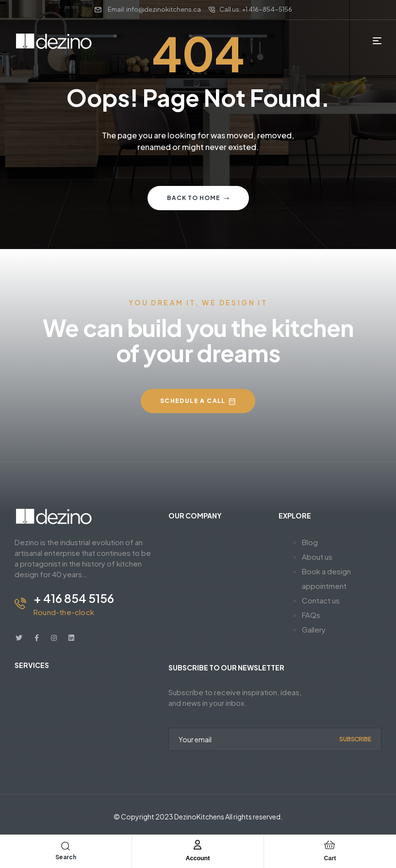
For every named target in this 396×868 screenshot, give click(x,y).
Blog (310, 542)
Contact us (321, 600)
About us (317, 557)
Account (198, 858)
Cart (330, 858)
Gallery (314, 629)
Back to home (198, 198)
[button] (198, 401)
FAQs (311, 615)
